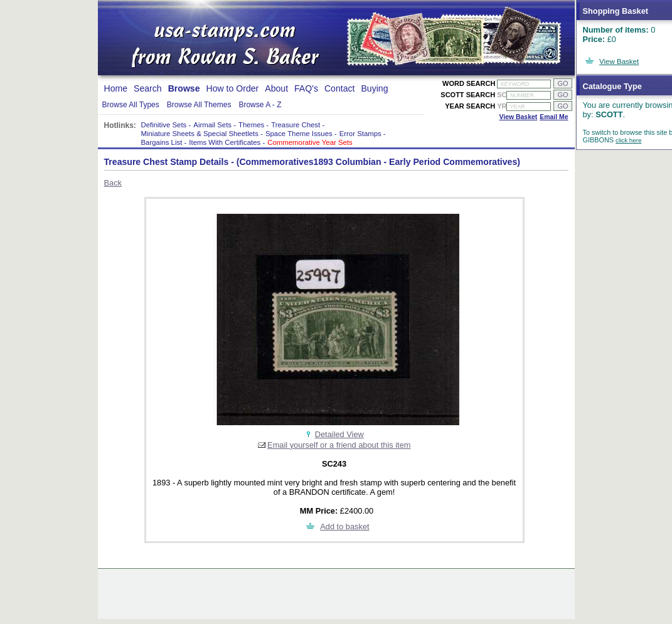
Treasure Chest (296, 125)
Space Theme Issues (299, 134)
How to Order (233, 88)
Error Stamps (360, 134)
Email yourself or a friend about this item (339, 445)
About (276, 88)
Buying (374, 88)
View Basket (619, 61)
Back (113, 183)
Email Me (554, 117)
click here (628, 140)
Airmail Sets (212, 125)
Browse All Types (131, 105)
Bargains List (162, 142)
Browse (184, 88)
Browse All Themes (199, 105)
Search (148, 88)
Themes (251, 125)
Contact (340, 88)
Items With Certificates (225, 142)
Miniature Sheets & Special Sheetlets (200, 134)
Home (116, 88)
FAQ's (306, 88)
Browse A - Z (260, 105)
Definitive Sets (164, 125)
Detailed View (339, 434)
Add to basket (344, 526)
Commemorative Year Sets (310, 142)
